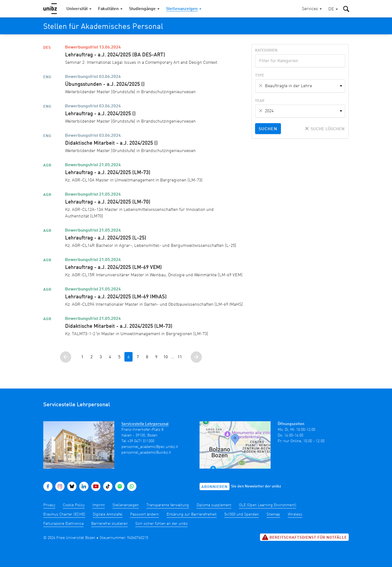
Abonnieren (215, 487)
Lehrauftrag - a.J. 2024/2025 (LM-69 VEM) (113, 268)
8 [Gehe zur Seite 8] (147, 357)
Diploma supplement (214, 505)
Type (260, 75)
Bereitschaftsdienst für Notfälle (304, 537)
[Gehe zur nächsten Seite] (196, 357)
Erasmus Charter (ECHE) (64, 514)
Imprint (99, 505)
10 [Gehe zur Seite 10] (166, 357)
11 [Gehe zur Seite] (180, 357)
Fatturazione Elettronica (63, 524)
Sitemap (273, 514)
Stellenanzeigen (126, 505)
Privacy (49, 505)
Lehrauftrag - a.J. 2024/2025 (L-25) (106, 238)
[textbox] (300, 60)
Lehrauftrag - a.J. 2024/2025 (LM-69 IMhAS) (116, 297)
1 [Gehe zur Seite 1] (82, 357)
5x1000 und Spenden (242, 514)
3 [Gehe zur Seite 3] (101, 357)
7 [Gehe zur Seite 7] (138, 357)
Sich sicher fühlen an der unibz (161, 524)
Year (260, 101)
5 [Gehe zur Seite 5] (119, 357)
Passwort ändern (145, 514)
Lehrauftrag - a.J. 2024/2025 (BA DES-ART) (115, 55)
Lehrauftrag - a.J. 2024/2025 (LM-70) (108, 202)
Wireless (295, 514)
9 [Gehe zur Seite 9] (156, 357)
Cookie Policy (74, 505)
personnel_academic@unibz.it (146, 453)
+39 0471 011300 (141, 441)
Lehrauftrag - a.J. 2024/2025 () (100, 114)
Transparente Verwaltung (168, 505)
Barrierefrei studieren (109, 524)
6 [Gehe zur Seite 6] (128, 357)
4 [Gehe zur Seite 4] (110, 357)
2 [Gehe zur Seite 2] (91, 357)
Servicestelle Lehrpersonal (145, 424)
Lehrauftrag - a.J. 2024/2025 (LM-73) (108, 173)
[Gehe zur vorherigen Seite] (66, 357)
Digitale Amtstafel (108, 514)
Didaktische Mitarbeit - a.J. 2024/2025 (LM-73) (119, 326)
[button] (333, 9)
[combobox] (300, 61)
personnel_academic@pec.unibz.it (150, 447)
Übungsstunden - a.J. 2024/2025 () (105, 84)
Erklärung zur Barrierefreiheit (192, 514)
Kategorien (266, 50)
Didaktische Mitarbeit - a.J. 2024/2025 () (111, 143)
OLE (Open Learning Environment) (268, 505)
